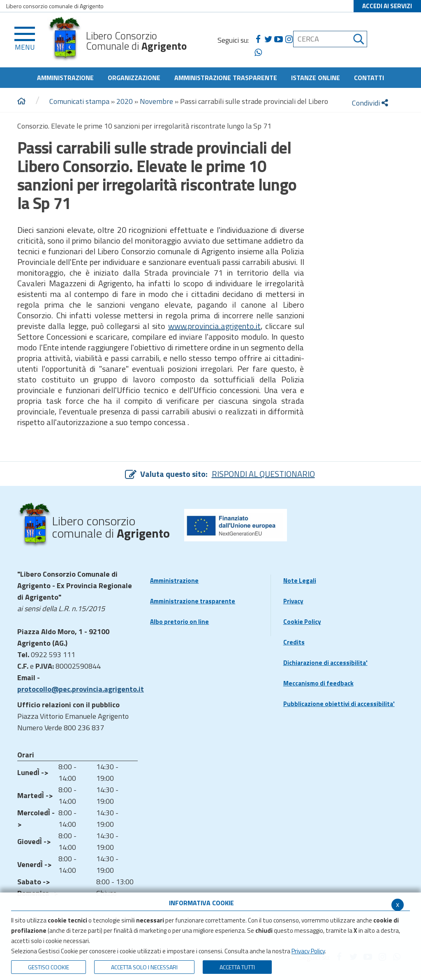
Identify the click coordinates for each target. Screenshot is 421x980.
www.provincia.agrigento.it (214, 326)
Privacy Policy (308, 951)
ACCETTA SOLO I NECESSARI (144, 967)
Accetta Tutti (237, 967)
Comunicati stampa (79, 101)
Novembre (156, 101)
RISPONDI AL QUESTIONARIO (263, 474)
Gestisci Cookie (49, 967)
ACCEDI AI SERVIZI (387, 6)
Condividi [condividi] (370, 103)
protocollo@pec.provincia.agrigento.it (81, 689)
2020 (125, 101)
